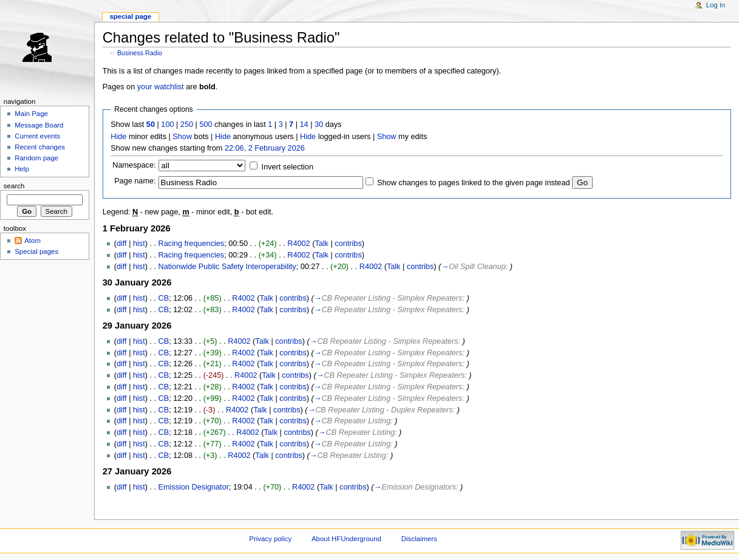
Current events (37, 136)
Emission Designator (194, 487)
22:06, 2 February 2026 (265, 148)
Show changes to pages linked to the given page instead (473, 183)
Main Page (31, 114)
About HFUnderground (346, 539)
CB (164, 298)
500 (206, 125)
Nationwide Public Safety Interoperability (227, 267)
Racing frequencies (192, 244)
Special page (130, 16)
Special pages (36, 251)
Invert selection (288, 167)
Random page (36, 158)
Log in (716, 5)
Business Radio (140, 53)
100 (167, 125)
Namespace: (134, 165)
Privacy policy (270, 539)
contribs (348, 244)
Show (182, 137)
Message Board (39, 125)
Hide (118, 137)
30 (319, 125)
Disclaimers (419, 539)
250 (187, 125)
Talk (322, 244)
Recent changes (40, 147)
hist (139, 244)
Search (14, 186)
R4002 (298, 244)
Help (22, 169)
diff (122, 244)
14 (304, 125)
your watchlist (161, 87)
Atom (32, 241)
